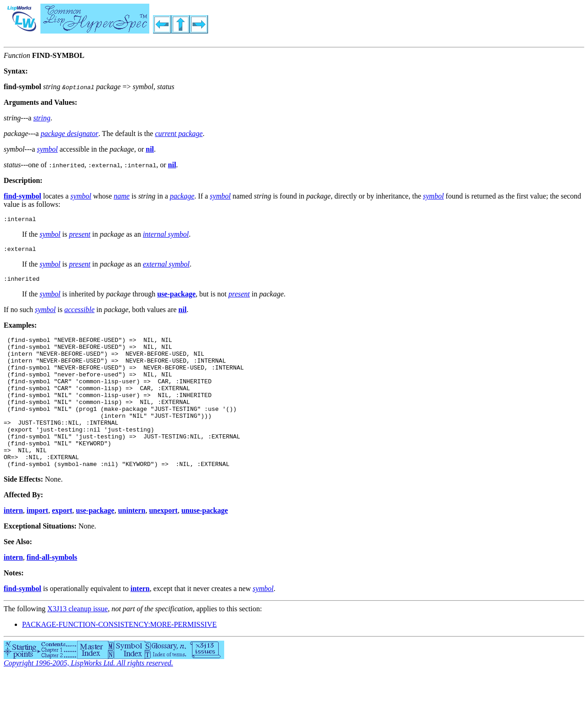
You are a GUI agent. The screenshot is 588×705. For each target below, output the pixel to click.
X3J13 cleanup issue (78, 639)
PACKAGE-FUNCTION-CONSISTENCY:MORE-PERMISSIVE (119, 655)
